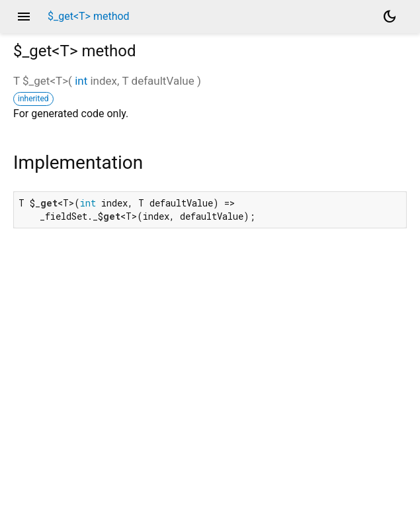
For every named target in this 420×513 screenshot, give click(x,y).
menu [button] (24, 17)
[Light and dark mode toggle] (390, 17)
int (81, 81)
